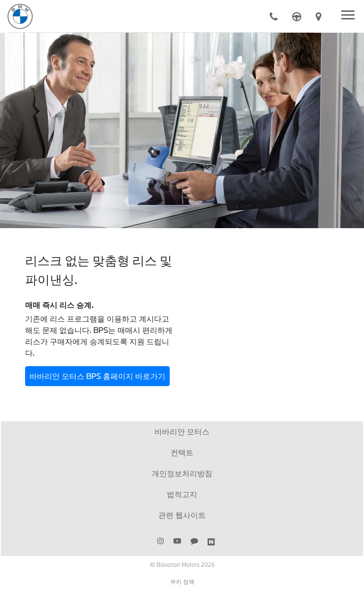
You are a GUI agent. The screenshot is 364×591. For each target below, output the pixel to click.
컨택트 (182, 452)
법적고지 (182, 494)
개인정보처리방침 (182, 473)
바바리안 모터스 (182, 431)
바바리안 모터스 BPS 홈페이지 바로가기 (97, 376)
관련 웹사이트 (182, 515)
